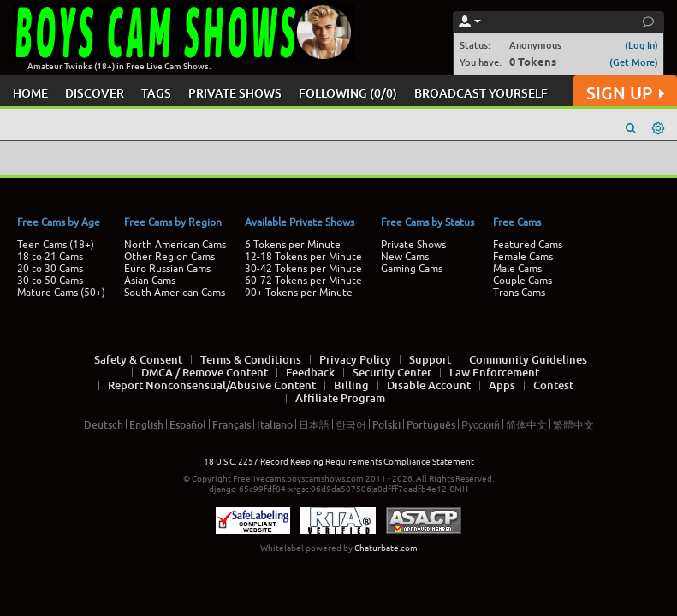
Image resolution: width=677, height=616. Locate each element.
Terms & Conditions (251, 359)
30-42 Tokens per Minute (303, 269)
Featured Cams (528, 245)
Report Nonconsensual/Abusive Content (212, 385)
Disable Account (429, 385)
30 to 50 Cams (50, 281)
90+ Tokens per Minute (299, 293)
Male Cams (517, 269)
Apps (502, 385)
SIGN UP (625, 93)
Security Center (392, 372)
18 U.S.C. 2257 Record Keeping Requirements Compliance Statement (339, 462)
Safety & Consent (138, 359)
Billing (351, 385)
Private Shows (413, 245)
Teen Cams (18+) (56, 245)
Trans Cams (519, 293)
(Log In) (641, 45)
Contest (553, 385)
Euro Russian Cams (167, 269)
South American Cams (175, 293)
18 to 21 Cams (50, 257)
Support (430, 359)
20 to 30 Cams (50, 269)
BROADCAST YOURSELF (481, 93)
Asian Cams (150, 281)
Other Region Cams (169, 257)
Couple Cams (523, 281)
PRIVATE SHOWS (235, 93)
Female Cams (523, 257)
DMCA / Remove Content (205, 372)
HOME (30, 93)
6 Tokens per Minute (293, 245)
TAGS (156, 93)
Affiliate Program (340, 398)
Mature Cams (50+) (61, 293)
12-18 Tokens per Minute (303, 257)
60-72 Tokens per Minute (303, 281)
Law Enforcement (494, 372)
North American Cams (175, 245)
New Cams (405, 257)
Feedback (310, 372)
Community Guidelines (528, 359)
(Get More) (634, 62)
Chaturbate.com (386, 548)
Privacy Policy (355, 359)
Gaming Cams (412, 269)
